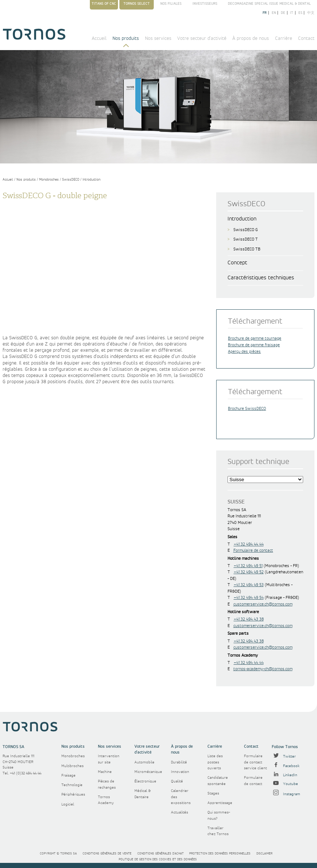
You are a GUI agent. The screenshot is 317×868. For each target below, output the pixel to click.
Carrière (284, 38)
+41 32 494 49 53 (249, 585)
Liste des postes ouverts (215, 762)
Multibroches (72, 766)
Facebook (286, 766)
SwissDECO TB (247, 249)
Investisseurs (205, 4)
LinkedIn (284, 775)
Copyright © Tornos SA (58, 854)
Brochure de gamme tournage (255, 338)
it (292, 13)
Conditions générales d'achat (161, 854)
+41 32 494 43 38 (249, 619)
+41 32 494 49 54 (249, 598)
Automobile (144, 762)
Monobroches (49, 180)
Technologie (72, 785)
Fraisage (68, 775)
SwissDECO (71, 180)
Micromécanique (148, 772)
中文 (311, 13)
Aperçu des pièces (244, 352)
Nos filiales (171, 4)
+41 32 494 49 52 (249, 572)
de (283, 13)
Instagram (286, 794)
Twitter (284, 756)
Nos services (158, 38)
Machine (105, 772)
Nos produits (126, 38)
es (300, 13)
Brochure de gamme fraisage (254, 345)
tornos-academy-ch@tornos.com (263, 669)
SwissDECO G (246, 230)
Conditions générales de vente (107, 854)
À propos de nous (251, 38)
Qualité (177, 781)
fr (265, 13)
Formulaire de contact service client (255, 762)
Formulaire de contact (253, 550)
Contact (306, 38)
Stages (213, 793)
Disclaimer (264, 854)
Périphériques (73, 795)
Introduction (91, 180)
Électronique (145, 781)
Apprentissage (220, 803)
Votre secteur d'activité (202, 38)
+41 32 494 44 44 (249, 544)
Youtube (285, 784)
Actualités (179, 812)
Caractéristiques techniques (261, 278)
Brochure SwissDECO (247, 409)
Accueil (99, 38)
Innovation (180, 772)
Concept (237, 263)
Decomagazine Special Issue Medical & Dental (269, 4)
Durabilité (179, 762)
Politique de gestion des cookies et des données (158, 859)
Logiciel (68, 804)
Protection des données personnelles (220, 854)
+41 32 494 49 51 (248, 566)
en (274, 13)
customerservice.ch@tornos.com (263, 604)
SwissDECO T (246, 239)
